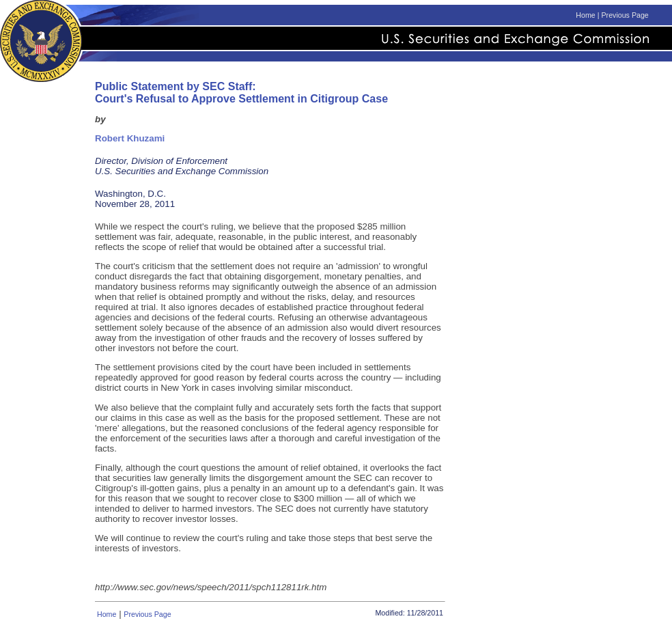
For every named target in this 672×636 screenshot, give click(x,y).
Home (585, 15)
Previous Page (625, 15)
